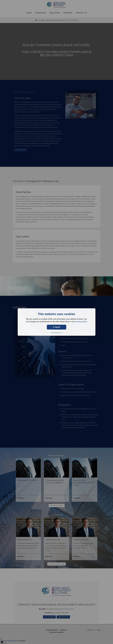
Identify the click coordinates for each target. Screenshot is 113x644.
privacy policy (81, 321)
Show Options (57, 333)
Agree (57, 327)
